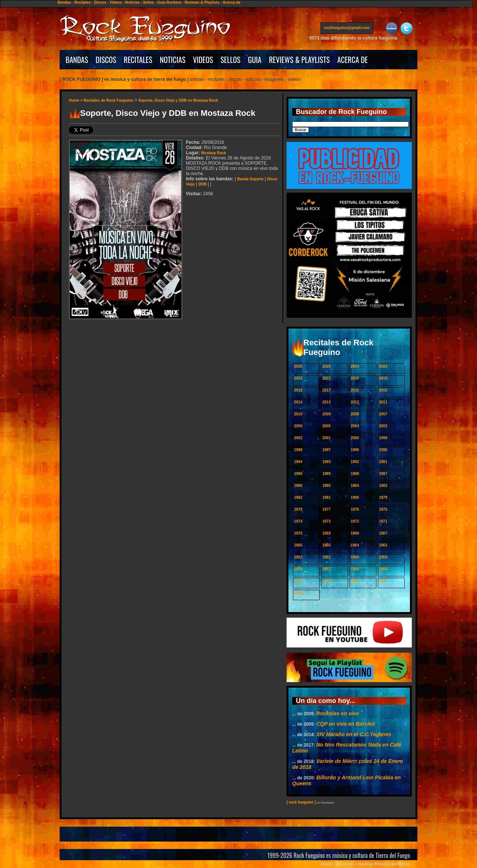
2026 (298, 366)
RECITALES (138, 60)
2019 (383, 378)
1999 (383, 438)
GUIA (255, 60)
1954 (298, 581)
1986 (298, 486)
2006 (298, 426)
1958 (298, 569)
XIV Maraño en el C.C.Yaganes (354, 734)
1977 (326, 509)
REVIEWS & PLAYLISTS (299, 60)
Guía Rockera (169, 2)
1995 (383, 450)
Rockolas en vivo (338, 713)
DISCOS (106, 60)
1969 (326, 533)
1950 (298, 593)
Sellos (148, 2)
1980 (355, 498)
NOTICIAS (173, 60)
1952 (355, 581)
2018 (298, 390)
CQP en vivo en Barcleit (346, 724)
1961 (326, 557)
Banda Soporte (250, 179)
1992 (355, 462)
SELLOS (231, 60)
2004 (355, 426)
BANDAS (77, 60)
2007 (383, 414)
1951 (383, 581)
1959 (383, 557)
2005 (326, 426)
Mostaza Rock (214, 153)
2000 (355, 438)
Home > (76, 100)
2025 (326, 366)
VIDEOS (203, 60)
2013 (326, 402)
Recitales (83, 2)
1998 (298, 450)
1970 (298, 533)
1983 (383, 486)
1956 (355, 569)
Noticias (132, 2)
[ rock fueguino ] (301, 802)
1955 (383, 569)
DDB (203, 184)
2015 (383, 390)
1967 (383, 533)
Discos (100, 2)
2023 (383, 366)
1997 (326, 450)
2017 (326, 390)
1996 (355, 450)
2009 (326, 414)
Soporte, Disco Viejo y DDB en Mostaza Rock (178, 100)
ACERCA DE (353, 60)
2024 (355, 366)
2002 (298, 438)
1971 (383, 521)
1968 (355, 533)
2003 (383, 426)
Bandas (64, 2)
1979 (383, 498)
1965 (326, 545)
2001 (326, 438)
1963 (383, 545)
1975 (383, 509)
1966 (298, 545)
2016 (355, 390)
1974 (298, 521)
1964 (355, 545)
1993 (326, 462)
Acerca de (231, 2)
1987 (383, 474)
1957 (326, 569)
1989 (326, 474)
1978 (298, 509)
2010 (298, 414)
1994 (298, 462)
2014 (298, 402)
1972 (355, 521)
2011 (383, 402)
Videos (116, 2)
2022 (298, 378)
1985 (326, 486)
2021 (326, 378)
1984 (355, 486)
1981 (326, 498)
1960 (355, 557)
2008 (355, 414)
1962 (298, 557)
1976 (355, 509)
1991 (383, 462)
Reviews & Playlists (202, 2)
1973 (326, 521)
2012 (355, 402)
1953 (326, 581)
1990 (298, 474)
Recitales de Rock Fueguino (108, 100)
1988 (355, 474)
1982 (298, 498)
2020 (355, 378)
